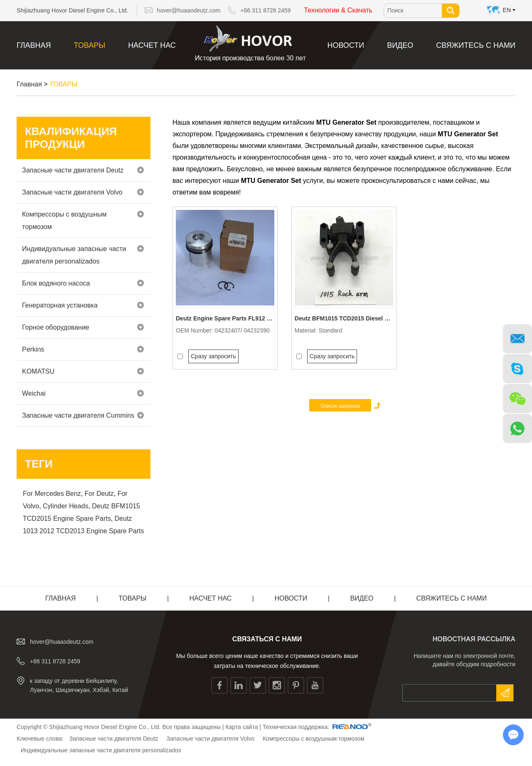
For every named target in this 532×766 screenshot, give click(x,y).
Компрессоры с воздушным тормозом (83, 220)
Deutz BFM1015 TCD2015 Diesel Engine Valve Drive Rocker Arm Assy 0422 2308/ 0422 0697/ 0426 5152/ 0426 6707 (344, 318)
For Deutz (99, 494)
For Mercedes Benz (52, 494)
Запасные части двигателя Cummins (83, 415)
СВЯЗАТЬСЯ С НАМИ (267, 639)
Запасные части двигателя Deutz (83, 170)
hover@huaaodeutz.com (189, 10)
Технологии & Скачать (338, 10)
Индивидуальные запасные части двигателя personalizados (83, 255)
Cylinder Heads (65, 506)
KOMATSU (83, 371)
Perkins (83, 349)
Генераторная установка (83, 305)
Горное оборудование (83, 327)
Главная (34, 45)
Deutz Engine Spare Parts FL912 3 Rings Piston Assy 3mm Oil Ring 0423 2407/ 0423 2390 (225, 318)
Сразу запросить (213, 356)
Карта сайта (241, 727)
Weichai (83, 393)
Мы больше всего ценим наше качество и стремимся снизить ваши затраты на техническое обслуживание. (267, 661)
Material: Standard (318, 330)
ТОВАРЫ (90, 45)
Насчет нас (152, 45)
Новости (346, 45)
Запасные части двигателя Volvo (83, 192)
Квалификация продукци (71, 138)
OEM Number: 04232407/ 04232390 (223, 330)
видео (400, 45)
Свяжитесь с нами (476, 45)
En (507, 10)
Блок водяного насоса (83, 283)
